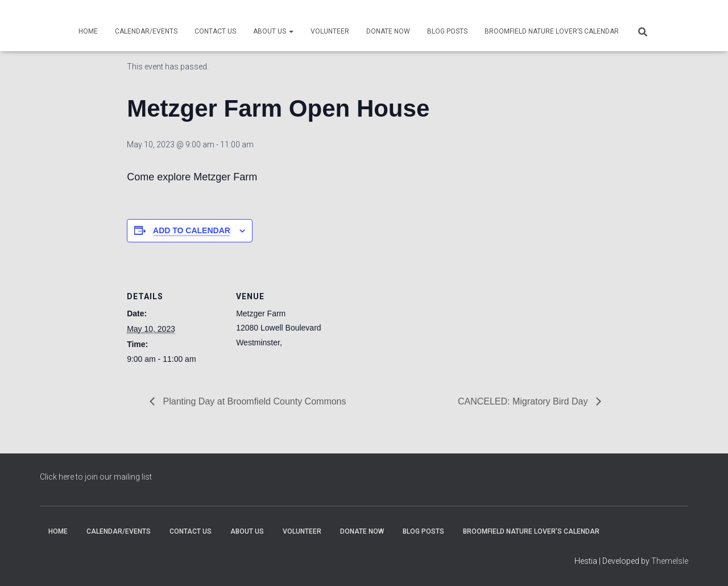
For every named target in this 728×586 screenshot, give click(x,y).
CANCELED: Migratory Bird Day (524, 401)
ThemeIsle (670, 561)
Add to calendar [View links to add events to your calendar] (192, 230)
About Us (273, 31)
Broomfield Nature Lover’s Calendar (552, 31)
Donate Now (388, 31)
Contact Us (215, 31)
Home (88, 31)
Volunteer (330, 31)
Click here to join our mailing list (96, 477)
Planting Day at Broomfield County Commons (253, 401)
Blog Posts (447, 31)
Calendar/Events (146, 31)
